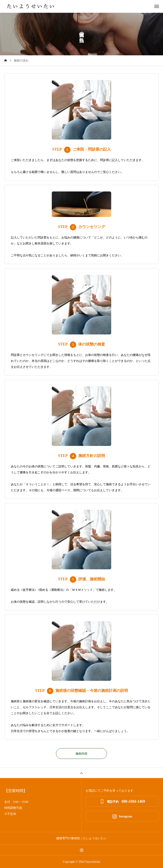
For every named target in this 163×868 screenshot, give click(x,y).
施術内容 (81, 754)
